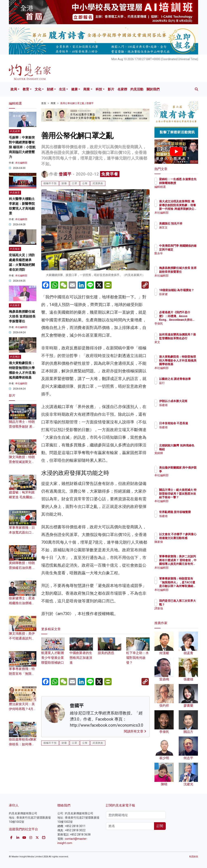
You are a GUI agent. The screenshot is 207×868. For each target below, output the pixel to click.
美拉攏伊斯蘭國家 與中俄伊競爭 (187, 471)
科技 (99, 89)
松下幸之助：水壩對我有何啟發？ (138, 653)
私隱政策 (194, 857)
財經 (50, 89)
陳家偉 (181, 545)
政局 (14, 89)
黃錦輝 (181, 457)
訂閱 (160, 826)
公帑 (85, 183)
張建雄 (181, 409)
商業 (87, 89)
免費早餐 (110, 174)
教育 (26, 89)
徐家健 (181, 298)
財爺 (64, 183)
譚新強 (181, 612)
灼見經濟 (15, 131)
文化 (38, 89)
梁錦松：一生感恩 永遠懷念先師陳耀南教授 (187, 183)
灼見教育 (15, 193)
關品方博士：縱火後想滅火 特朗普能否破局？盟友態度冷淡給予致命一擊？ (187, 497)
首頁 (44, 103)
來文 (180, 346)
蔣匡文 (181, 231)
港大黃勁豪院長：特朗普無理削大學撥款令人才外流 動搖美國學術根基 (187, 364)
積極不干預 (50, 183)
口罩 (75, 183)
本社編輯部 (21, 163)
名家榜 (122, 89)
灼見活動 (137, 89)
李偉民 (181, 324)
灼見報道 (15, 249)
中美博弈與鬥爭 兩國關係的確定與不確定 (187, 249)
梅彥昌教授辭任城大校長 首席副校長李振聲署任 (22, 316)
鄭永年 (181, 257)
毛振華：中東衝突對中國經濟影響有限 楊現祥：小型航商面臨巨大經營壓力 (22, 147)
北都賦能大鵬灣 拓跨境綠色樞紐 (187, 449)
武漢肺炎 (98, 183)
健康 (74, 89)
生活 (62, 89)
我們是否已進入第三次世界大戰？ (187, 604)
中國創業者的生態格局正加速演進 (81, 653)
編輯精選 (182, 190)
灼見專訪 (15, 357)
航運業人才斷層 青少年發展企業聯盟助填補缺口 (53, 653)
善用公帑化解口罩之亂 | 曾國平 (77, 103)
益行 (180, 386)
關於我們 (153, 89)
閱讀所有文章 (135, 731)
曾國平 (65, 174)
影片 (111, 89)
